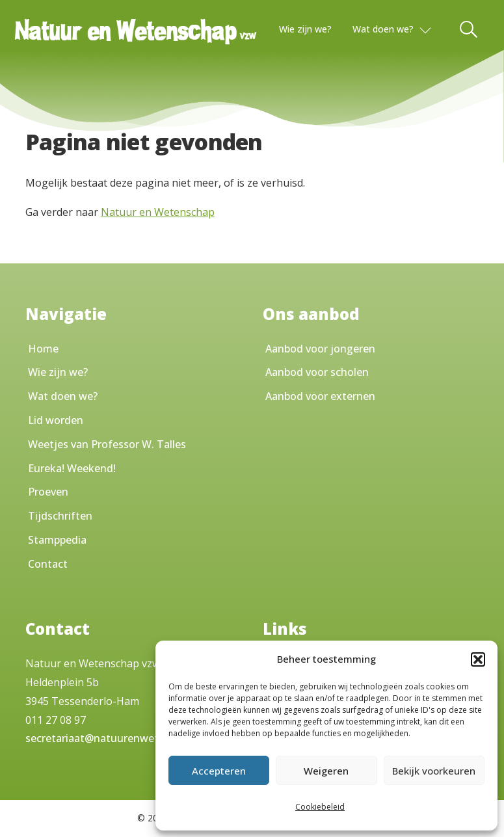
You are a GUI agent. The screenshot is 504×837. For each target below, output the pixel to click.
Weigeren (326, 771)
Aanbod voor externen (320, 396)
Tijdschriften (60, 516)
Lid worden (56, 420)
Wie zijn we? (305, 29)
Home (43, 349)
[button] (478, 659)
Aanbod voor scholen (317, 372)
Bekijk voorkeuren (434, 771)
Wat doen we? (383, 29)
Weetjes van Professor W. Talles (107, 444)
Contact (48, 564)
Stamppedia (57, 540)
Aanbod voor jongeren (320, 349)
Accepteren (219, 771)
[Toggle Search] (470, 29)
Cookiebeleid (320, 807)
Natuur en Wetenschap (158, 212)
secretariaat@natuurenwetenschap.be (120, 738)
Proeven (48, 492)
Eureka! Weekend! (72, 468)
